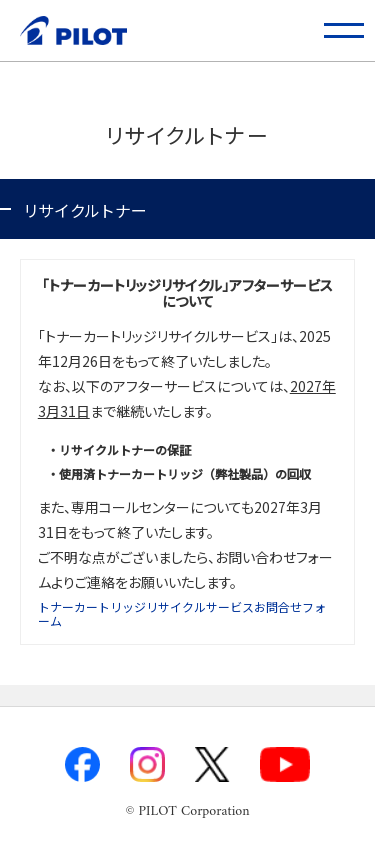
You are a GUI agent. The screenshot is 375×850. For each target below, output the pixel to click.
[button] (344, 30)
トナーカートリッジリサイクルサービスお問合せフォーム (182, 613)
